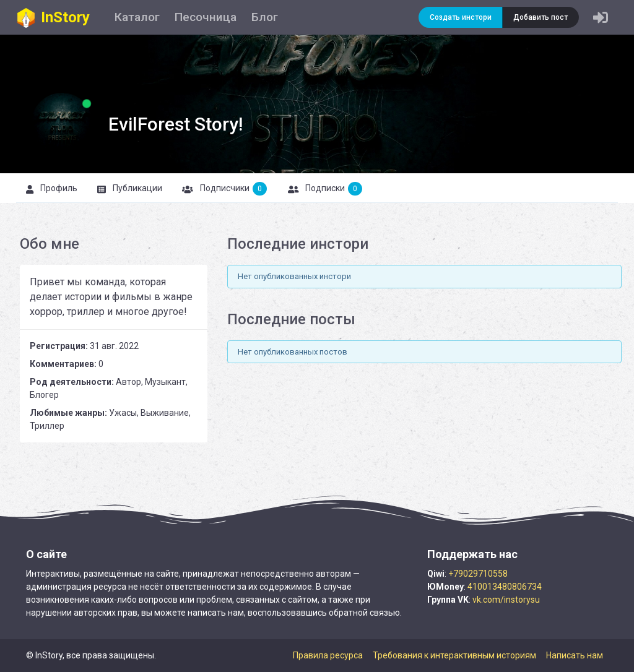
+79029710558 (478, 574)
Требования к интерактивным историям (454, 655)
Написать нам (575, 655)
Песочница (206, 17)
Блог (265, 17)
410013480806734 (505, 587)
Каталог (137, 17)
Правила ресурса (328, 655)
